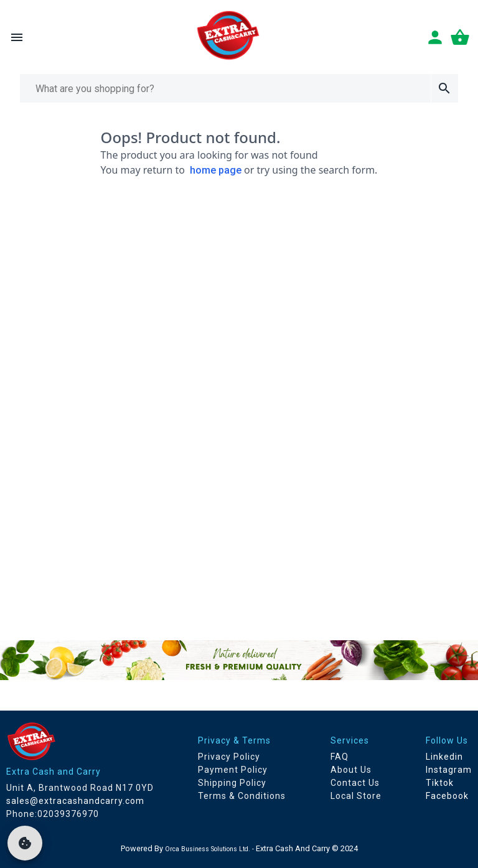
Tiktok (440, 783)
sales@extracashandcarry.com (75, 801)
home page (216, 170)
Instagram (449, 770)
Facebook (447, 796)
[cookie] (25, 843)
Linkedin (444, 757)
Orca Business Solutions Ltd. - (210, 849)
